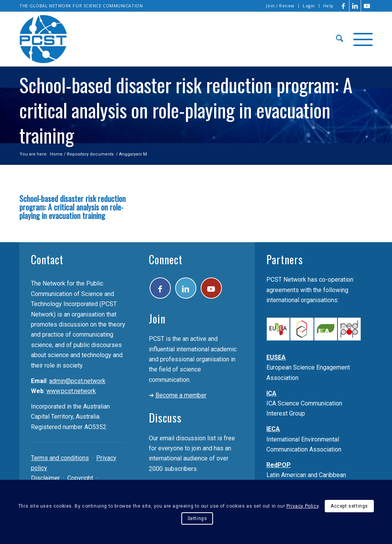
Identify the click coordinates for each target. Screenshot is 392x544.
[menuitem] (280, 6)
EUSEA (276, 357)
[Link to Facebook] (343, 6)
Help (328, 6)
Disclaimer (45, 478)
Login (309, 6)
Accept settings (349, 506)
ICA (271, 393)
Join (157, 319)
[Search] (340, 39)
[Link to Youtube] (367, 6)
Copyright (80, 478)
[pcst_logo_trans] (43, 39)
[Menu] (360, 39)
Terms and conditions (60, 458)
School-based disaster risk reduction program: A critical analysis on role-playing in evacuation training (72, 207)
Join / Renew (280, 6)
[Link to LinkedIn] (355, 6)
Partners (285, 259)
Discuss (165, 418)
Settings (197, 518)
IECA (273, 429)
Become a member (181, 395)
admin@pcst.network (77, 381)
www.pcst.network (71, 391)
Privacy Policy (303, 506)
